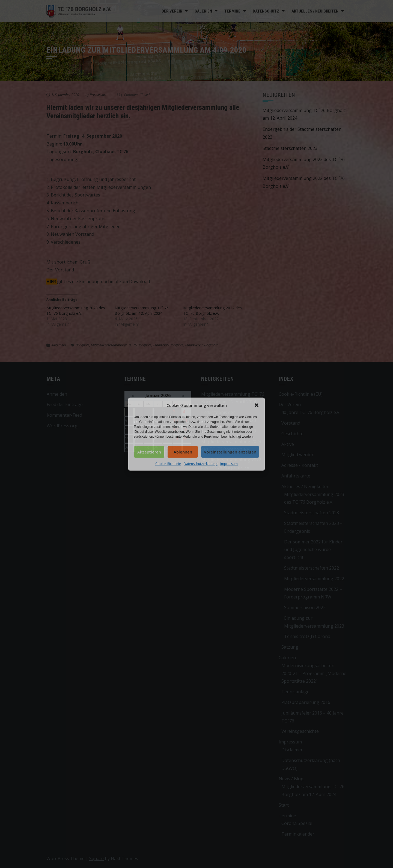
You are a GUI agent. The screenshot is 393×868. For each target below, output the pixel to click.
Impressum (229, 463)
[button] (257, 405)
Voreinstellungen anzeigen (230, 452)
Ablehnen (183, 452)
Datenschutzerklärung (201, 463)
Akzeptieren (149, 452)
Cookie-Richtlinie (168, 463)
